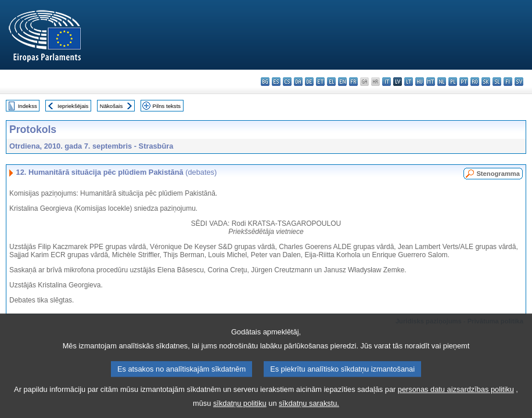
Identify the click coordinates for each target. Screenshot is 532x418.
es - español (276, 82)
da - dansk (298, 82)
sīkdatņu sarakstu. (309, 410)
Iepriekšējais (73, 106)
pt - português (464, 82)
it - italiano (387, 82)
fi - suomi (508, 82)
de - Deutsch (309, 82)
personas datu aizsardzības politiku (456, 396)
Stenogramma (498, 174)
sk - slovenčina (486, 82)
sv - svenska (519, 82)
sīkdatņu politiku (240, 410)
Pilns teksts (167, 106)
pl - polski (453, 82)
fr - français (353, 82)
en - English (342, 82)
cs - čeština (287, 82)
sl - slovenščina (497, 82)
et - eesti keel (320, 82)
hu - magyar (420, 82)
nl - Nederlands (442, 82)
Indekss (28, 106)
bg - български (265, 82)
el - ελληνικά (331, 82)
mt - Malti (431, 82)
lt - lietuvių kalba (409, 82)
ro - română (475, 82)
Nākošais (111, 106)
